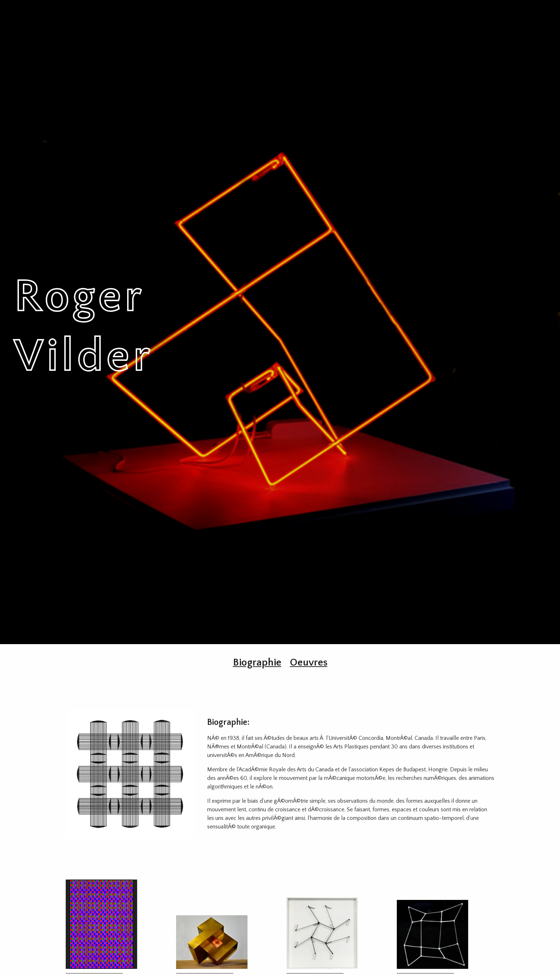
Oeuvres (309, 663)
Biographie (257, 663)
